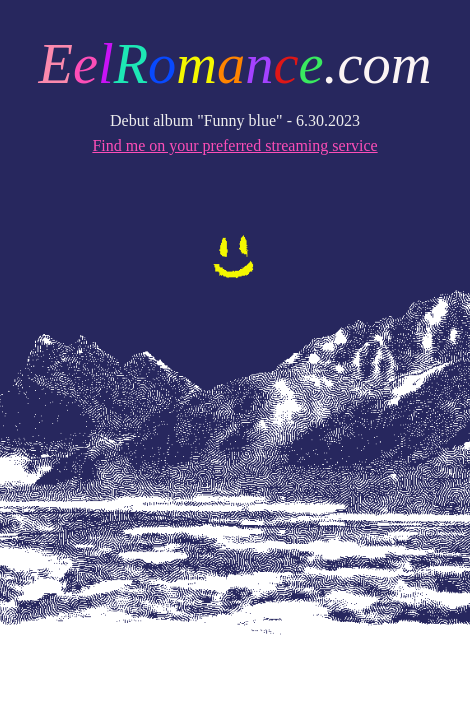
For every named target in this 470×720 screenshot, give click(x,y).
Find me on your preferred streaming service (234, 145)
